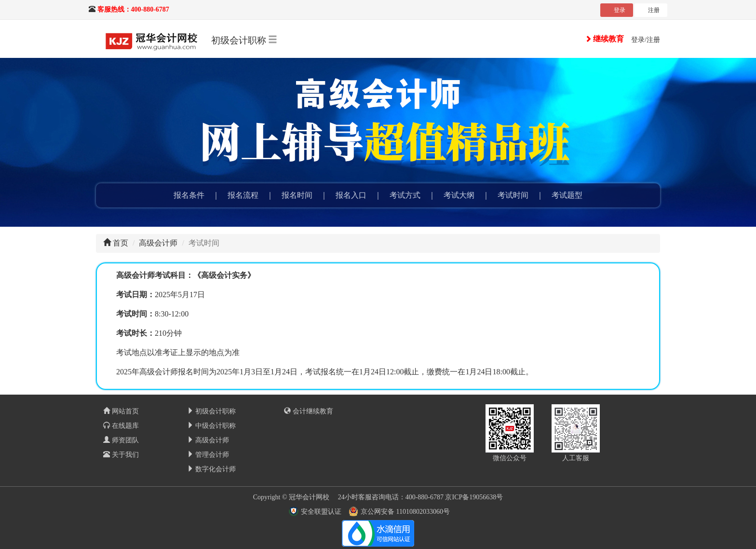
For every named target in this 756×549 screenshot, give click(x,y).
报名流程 (243, 195)
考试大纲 (459, 195)
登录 (620, 10)
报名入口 (351, 195)
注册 (654, 10)
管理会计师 (208, 455)
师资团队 (121, 440)
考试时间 (513, 195)
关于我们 (121, 455)
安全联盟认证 (321, 512)
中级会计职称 (212, 426)
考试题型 (567, 195)
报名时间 (297, 195)
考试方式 (405, 195)
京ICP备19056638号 (474, 497)
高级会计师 (158, 243)
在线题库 (121, 426)
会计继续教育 (309, 411)
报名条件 (189, 195)
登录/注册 (646, 40)
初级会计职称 (212, 411)
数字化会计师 (212, 469)
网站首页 (121, 411)
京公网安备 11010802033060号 (405, 512)
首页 (121, 243)
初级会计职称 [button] (244, 40)
